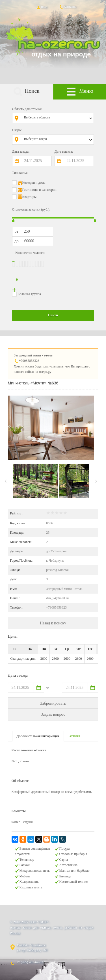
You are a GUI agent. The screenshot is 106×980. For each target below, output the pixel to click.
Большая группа (29, 294)
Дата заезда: (21, 152)
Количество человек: (30, 253)
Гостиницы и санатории (39, 190)
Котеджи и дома (34, 183)
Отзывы (74, 736)
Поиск (26, 92)
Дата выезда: (64, 152)
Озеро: (17, 130)
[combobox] (57, 118)
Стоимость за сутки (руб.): (31, 209)
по (47, 688)
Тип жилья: (20, 173)
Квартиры (29, 197)
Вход (42, 7)
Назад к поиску (53, 623)
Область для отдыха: (27, 109)
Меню (80, 92)
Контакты (68, 7)
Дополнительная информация (38, 736)
